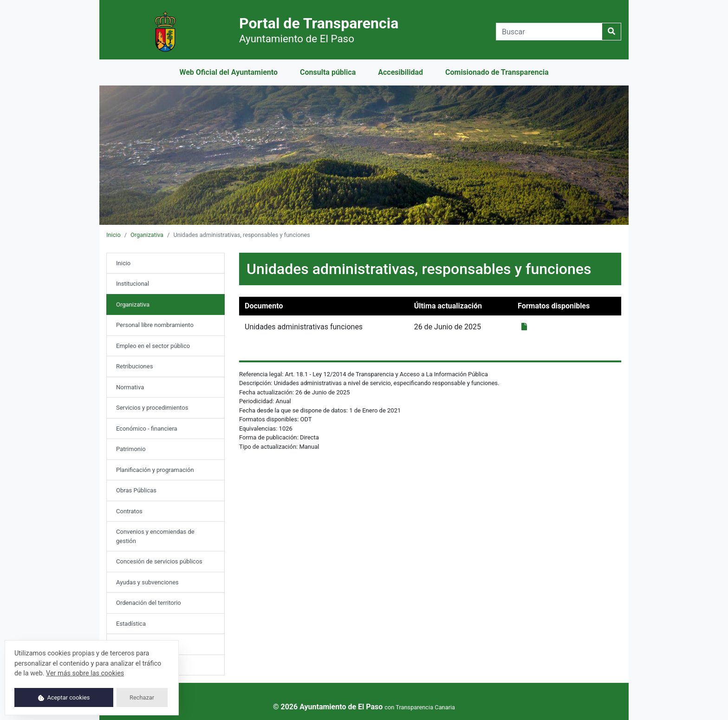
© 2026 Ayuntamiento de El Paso (328, 707)
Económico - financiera (147, 429)
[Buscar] (549, 32)
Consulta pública (328, 72)
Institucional (133, 284)
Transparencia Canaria (425, 707)
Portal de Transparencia (319, 29)
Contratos (129, 511)
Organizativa (147, 235)
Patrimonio (131, 449)
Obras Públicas (136, 490)
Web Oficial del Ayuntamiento (228, 72)
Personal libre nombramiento (155, 325)
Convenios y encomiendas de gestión (155, 536)
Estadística (131, 624)
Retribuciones (134, 366)
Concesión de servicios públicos (159, 561)
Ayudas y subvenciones (147, 582)
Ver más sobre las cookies (85, 673)
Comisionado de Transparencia (497, 72)
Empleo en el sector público (153, 346)
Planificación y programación (155, 470)
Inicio (114, 235)
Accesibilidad (400, 72)
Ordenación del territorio (149, 603)
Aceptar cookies (64, 697)
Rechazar (142, 697)
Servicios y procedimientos (152, 408)
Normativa (130, 387)
